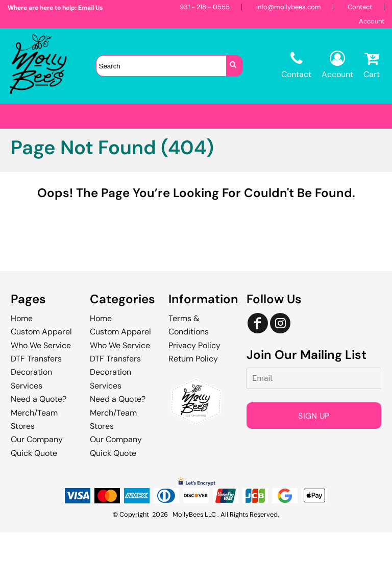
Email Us (90, 8)
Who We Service (41, 394)
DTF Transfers (36, 407)
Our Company (37, 488)
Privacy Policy (194, 394)
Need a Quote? (39, 447)
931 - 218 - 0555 (205, 7)
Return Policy (193, 407)
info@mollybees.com (289, 7)
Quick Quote (34, 502)
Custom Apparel (41, 380)
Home (22, 367)
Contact (360, 7)
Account (372, 21)
